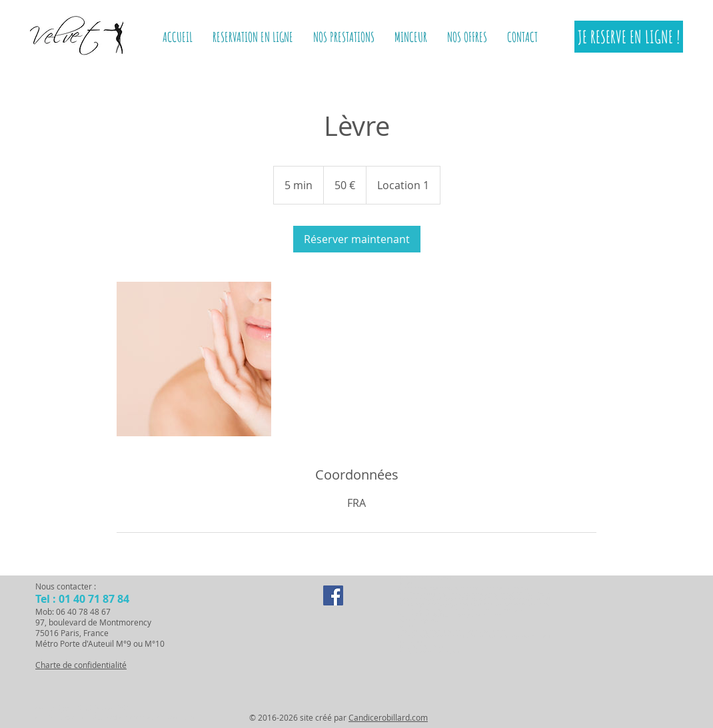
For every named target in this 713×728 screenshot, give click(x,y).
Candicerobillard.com (388, 717)
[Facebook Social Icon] (333, 595)
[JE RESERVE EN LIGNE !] (629, 37)
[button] (411, 37)
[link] (357, 239)
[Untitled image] (194, 359)
